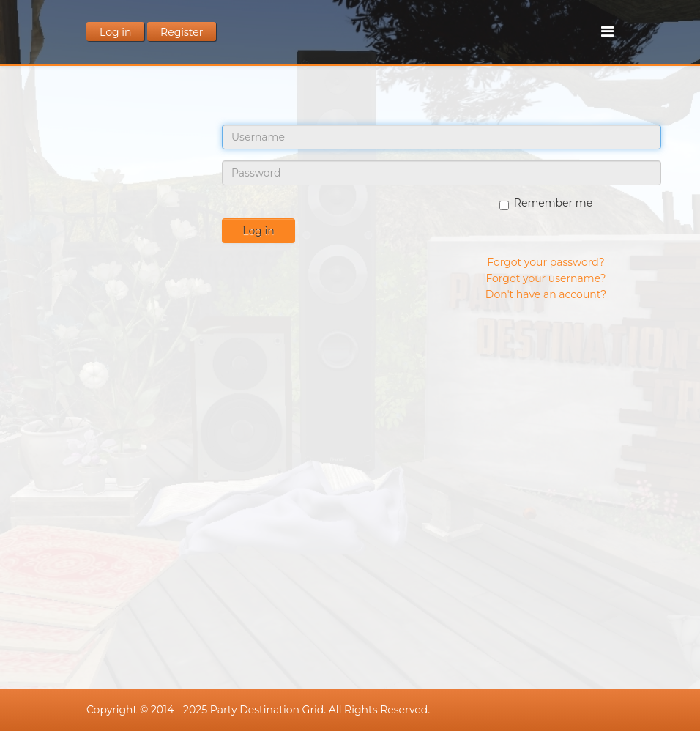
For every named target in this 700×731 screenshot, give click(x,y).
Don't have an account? (546, 294)
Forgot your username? (546, 278)
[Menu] (607, 32)
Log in (258, 231)
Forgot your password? (546, 262)
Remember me (546, 203)
